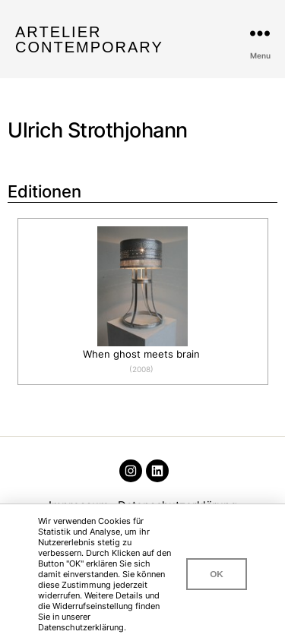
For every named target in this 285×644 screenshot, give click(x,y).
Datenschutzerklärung (81, 627)
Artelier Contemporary (89, 39)
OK (217, 574)
